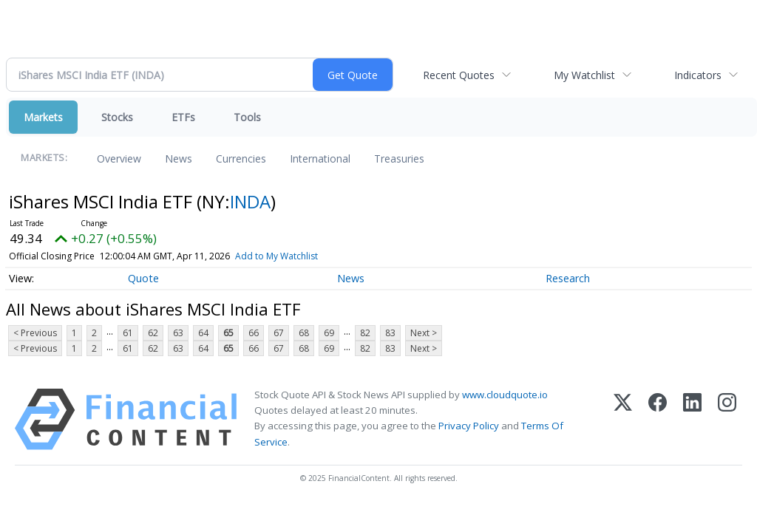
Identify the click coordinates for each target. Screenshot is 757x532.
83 (390, 333)
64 (203, 333)
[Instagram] (727, 419)
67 (279, 333)
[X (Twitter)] (623, 419)
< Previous (35, 333)
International (320, 158)
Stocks (117, 117)
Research (568, 278)
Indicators (698, 75)
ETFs (183, 117)
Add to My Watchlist (276, 256)
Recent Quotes (459, 75)
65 (228, 333)
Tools (247, 117)
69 (329, 333)
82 (365, 333)
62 (153, 333)
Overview (119, 158)
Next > (424, 333)
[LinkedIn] (692, 419)
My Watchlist (584, 75)
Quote (143, 278)
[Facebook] (658, 419)
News (179, 158)
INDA (250, 201)
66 (254, 333)
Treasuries (399, 158)
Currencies (241, 158)
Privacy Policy (469, 426)
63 (178, 333)
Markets (43, 117)
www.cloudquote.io (505, 395)
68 (304, 333)
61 (128, 333)
